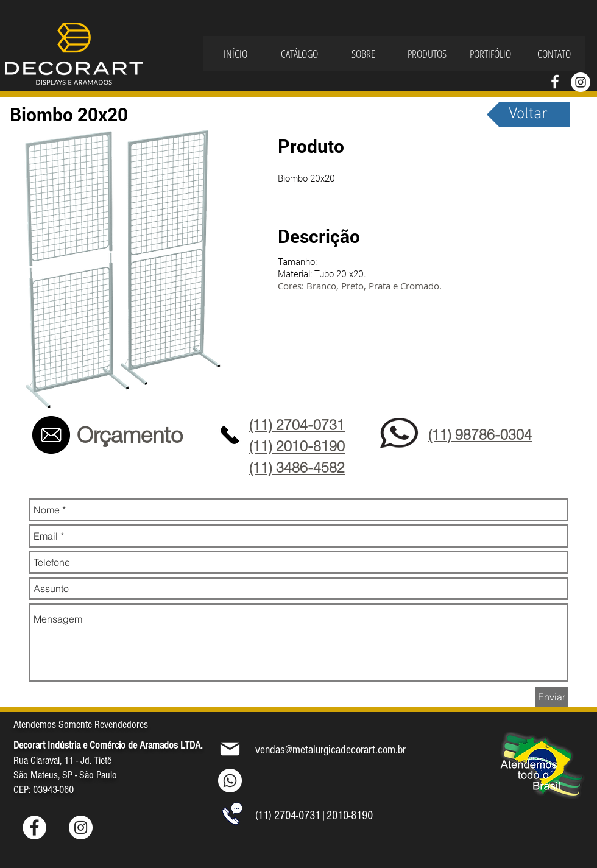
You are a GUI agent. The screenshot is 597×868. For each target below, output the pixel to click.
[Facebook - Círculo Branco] (34, 827)
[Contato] (51, 435)
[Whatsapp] (230, 781)
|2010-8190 (347, 816)
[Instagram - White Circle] (581, 82)
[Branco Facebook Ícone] (555, 82)
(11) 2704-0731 (288, 816)
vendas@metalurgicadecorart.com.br (330, 750)
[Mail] (230, 749)
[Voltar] (528, 115)
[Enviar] (552, 697)
